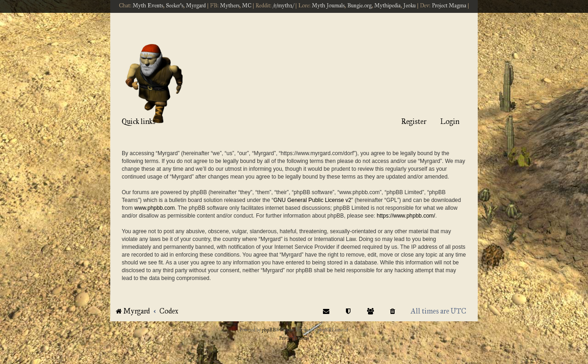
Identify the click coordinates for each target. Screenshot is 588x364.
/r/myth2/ (283, 6)
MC (247, 6)
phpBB (269, 330)
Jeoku (410, 6)
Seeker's (175, 6)
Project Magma (449, 6)
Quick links (139, 121)
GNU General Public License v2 (312, 200)
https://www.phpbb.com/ (406, 216)
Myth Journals (328, 6)
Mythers (230, 6)
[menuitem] (393, 311)
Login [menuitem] (450, 121)
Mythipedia (387, 6)
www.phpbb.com (154, 208)
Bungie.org (359, 6)
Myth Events (148, 6)
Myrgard (196, 6)
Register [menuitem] (414, 121)
